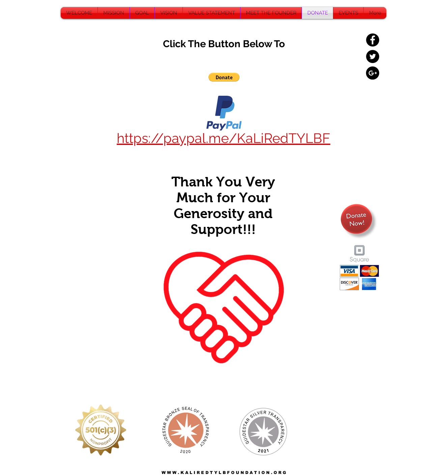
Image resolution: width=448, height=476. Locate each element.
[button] (224, 77)
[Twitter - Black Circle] (373, 56)
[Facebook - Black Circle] (373, 40)
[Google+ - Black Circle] (373, 73)
